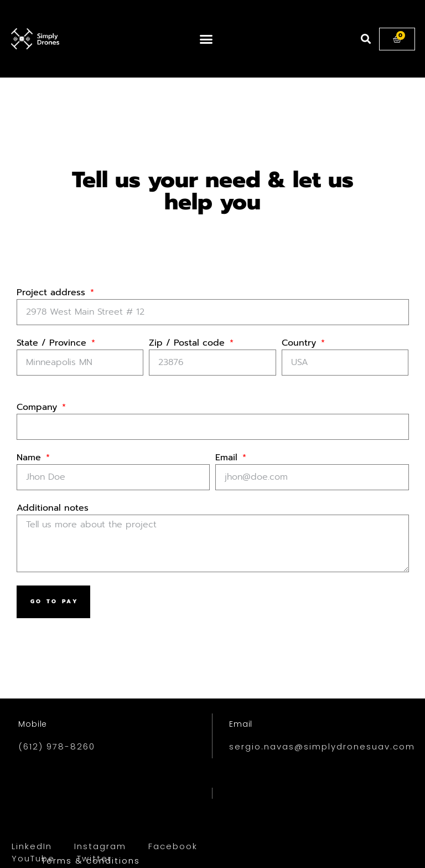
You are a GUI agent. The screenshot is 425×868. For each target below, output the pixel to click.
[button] (206, 39)
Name (30, 459)
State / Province (53, 344)
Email (228, 459)
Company (38, 408)
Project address (53, 294)
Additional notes (53, 509)
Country (300, 344)
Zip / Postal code (188, 344)
